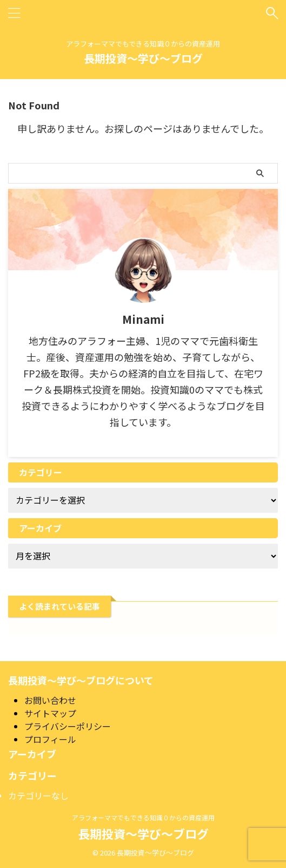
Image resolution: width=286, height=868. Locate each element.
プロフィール (50, 739)
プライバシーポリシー (68, 726)
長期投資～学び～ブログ (143, 58)
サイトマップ (50, 713)
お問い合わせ (50, 700)
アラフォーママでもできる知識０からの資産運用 (143, 817)
